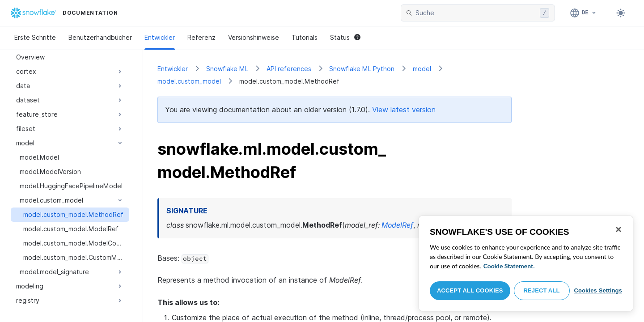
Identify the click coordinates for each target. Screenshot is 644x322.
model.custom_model (189, 81)
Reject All (542, 290)
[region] (526, 263)
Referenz (201, 37)
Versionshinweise (254, 37)
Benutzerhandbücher (100, 37)
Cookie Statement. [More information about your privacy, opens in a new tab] (509, 266)
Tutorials (305, 37)
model (422, 69)
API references (289, 69)
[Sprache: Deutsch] (583, 13)
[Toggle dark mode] (621, 13)
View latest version (404, 110)
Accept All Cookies (470, 290)
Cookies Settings (598, 290)
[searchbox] (476, 13)
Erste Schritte (35, 37)
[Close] (619, 229)
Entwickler (160, 37)
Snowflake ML (227, 69)
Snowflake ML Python (362, 69)
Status (345, 37)
